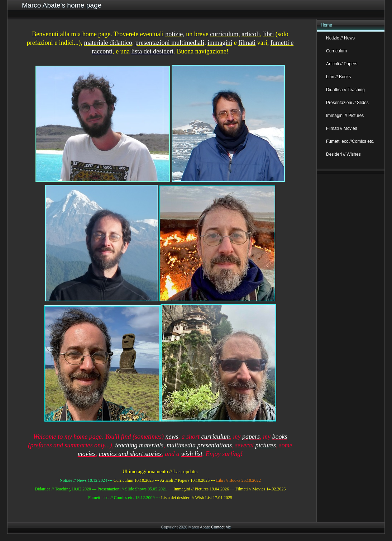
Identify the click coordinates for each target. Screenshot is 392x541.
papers (251, 437)
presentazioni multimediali (170, 43)
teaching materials (139, 445)
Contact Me (221, 527)
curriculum (224, 34)
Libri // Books (338, 77)
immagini (220, 43)
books (279, 437)
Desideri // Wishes (343, 154)
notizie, (175, 34)
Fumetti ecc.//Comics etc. (350, 141)
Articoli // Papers (342, 64)
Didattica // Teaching (345, 90)
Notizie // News (340, 38)
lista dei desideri (152, 51)
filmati (247, 43)
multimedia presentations (199, 445)
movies (87, 454)
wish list (192, 454)
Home (326, 25)
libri (268, 34)
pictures (265, 445)
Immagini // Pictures (345, 116)
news (172, 437)
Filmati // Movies (342, 128)
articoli (251, 34)
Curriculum (336, 51)
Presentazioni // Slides (347, 103)
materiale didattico (108, 43)
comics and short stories (130, 454)
